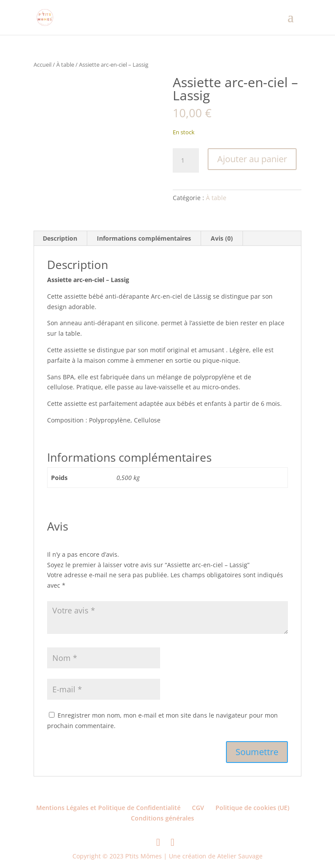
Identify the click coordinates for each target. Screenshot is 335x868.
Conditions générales (162, 818)
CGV (198, 808)
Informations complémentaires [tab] (144, 238)
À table (65, 65)
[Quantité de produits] (186, 160)
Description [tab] (60, 238)
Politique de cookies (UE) (252, 808)
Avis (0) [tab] (222, 238)
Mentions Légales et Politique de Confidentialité (108, 808)
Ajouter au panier (252, 159)
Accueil (43, 65)
